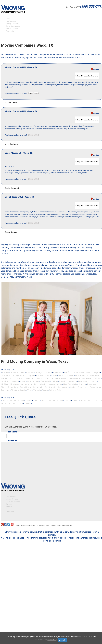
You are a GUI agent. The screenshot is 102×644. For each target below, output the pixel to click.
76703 (21, 400)
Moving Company (12, 24)
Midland (35, 384)
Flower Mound (82, 375)
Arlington (40, 372)
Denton (62, 375)
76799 (27, 403)
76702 (13, 400)
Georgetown (61, 378)
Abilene (6, 372)
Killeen (36, 381)
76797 (12, 403)
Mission (44, 384)
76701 (5, 400)
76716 (99, 400)
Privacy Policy (31, 525)
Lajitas (55, 381)
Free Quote (10, 31)
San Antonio (50, 387)
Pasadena (92, 384)
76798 (20, 403)
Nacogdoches (55, 384)
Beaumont (58, 372)
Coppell (31, 375)
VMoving (18, 525)
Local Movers (11, 21)
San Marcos (63, 387)
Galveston (29, 378)
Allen (22, 372)
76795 (4, 403)
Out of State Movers (13, 26)
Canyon (96, 372)
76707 (52, 400)
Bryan (89, 372)
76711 (75, 400)
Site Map (9, 507)
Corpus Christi (43, 375)
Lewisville (72, 381)
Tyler (30, 390)
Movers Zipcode (12, 29)
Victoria (37, 390)
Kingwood (45, 381)
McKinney (14, 384)
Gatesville (49, 378)
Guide (8, 509)
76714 (83, 400)
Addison (14, 372)
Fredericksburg (8, 378)
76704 (29, 400)
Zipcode (9, 504)
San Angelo (38, 387)
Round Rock (25, 387)
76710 (68, 400)
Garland (39, 378)
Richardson (13, 387)
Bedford (68, 372)
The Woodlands (18, 390)
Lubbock (93, 381)
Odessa (82, 384)
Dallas (54, 375)
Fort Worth (95, 375)
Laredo (63, 381)
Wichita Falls (55, 390)
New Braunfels (70, 384)
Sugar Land (83, 387)
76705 (36, 400)
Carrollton (6, 375)
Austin (49, 372)
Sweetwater (95, 387)
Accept (62, 640)
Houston (97, 378)
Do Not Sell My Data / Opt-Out (46, 525)
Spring (73, 387)
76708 (60, 400)
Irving (23, 381)
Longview (83, 381)
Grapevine (86, 378)
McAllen (5, 384)
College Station (19, 375)
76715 (91, 400)
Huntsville (14, 381)
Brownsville (79, 372)
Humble (5, 381)
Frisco (19, 378)
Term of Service (44, 637)
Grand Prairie (74, 378)
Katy (29, 381)
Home (8, 19)
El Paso (70, 375)
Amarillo (30, 372)
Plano (4, 387)
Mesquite (25, 384)
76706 (44, 400)
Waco (45, 390)
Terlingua (5, 390)
